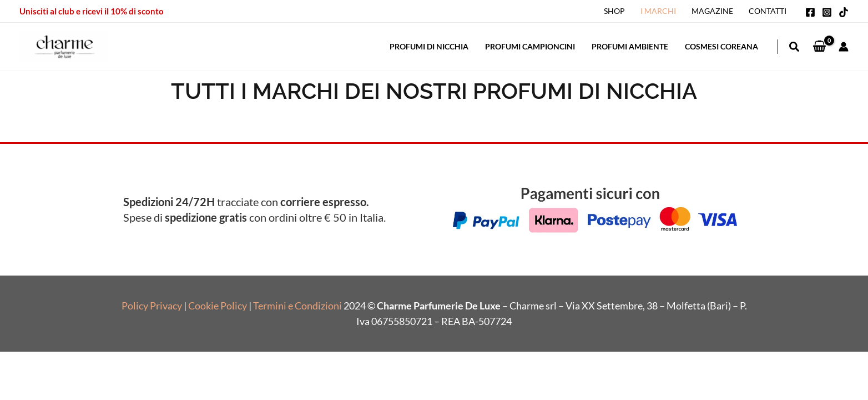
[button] (795, 48)
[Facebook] (810, 12)
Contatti (768, 11)
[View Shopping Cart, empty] (819, 47)
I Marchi (658, 11)
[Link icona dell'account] (844, 47)
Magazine (712, 11)
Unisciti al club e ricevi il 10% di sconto (92, 11)
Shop (614, 11)
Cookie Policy (218, 306)
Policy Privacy (152, 306)
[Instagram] (827, 12)
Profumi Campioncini (530, 46)
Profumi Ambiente (630, 46)
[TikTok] (844, 12)
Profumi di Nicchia (429, 46)
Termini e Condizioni (297, 306)
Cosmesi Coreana (721, 46)
